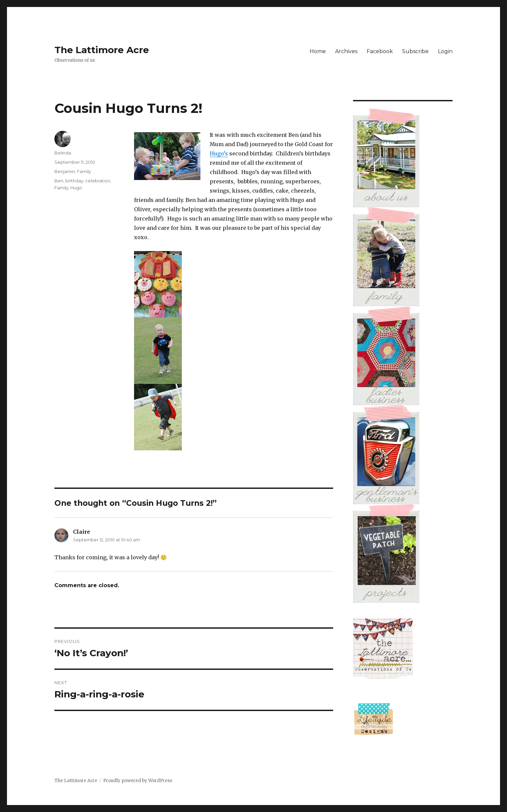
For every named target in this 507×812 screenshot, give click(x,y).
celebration (98, 181)
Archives (346, 51)
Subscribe (415, 51)
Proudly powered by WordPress (138, 781)
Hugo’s (219, 153)
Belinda (63, 153)
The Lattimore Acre (102, 50)
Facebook (380, 51)
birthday (74, 181)
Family (84, 171)
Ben (59, 181)
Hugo (76, 188)
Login (445, 51)
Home (318, 51)
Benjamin (65, 171)
